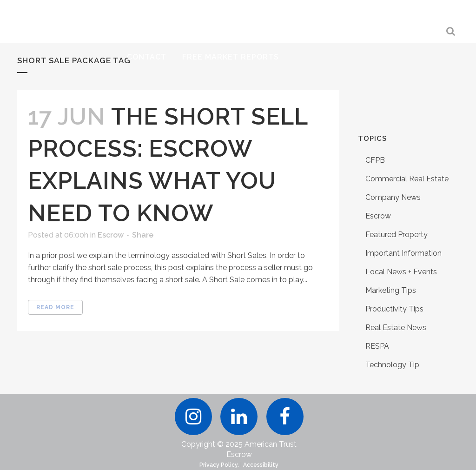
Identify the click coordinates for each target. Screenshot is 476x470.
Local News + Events (401, 272)
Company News (393, 197)
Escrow (111, 235)
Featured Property (397, 235)
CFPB (375, 160)
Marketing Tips (391, 290)
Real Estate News (396, 328)
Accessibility (261, 465)
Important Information (403, 253)
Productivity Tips (394, 309)
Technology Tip (392, 365)
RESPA (377, 346)
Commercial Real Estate (407, 179)
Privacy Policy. (219, 465)
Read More (55, 307)
